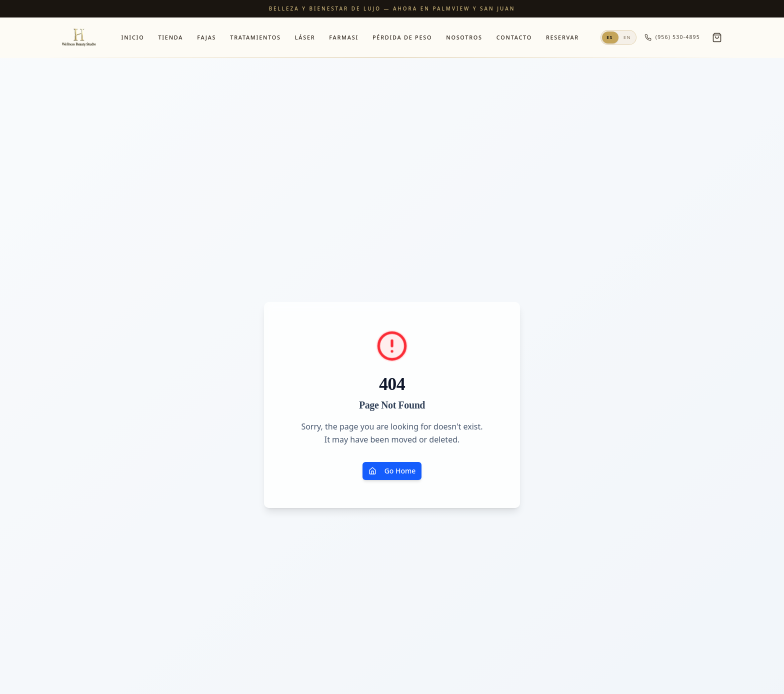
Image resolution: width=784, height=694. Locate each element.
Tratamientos (255, 37)
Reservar (562, 37)
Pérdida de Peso (402, 37)
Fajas (206, 37)
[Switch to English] (618, 37)
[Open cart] (717, 37)
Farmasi (344, 37)
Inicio (133, 37)
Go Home (392, 471)
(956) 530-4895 (672, 37)
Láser (305, 37)
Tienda (170, 37)
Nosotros (464, 37)
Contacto (514, 37)
